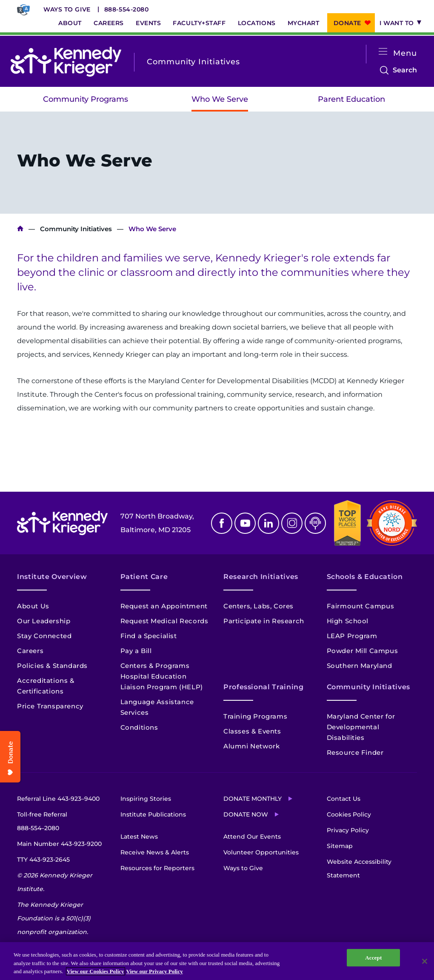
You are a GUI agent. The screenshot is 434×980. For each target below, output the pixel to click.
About (70, 23)
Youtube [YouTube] (245, 523)
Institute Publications (153, 814)
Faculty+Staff (199, 23)
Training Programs (255, 716)
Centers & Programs (155, 666)
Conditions (139, 727)
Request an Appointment (164, 606)
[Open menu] (383, 52)
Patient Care (144, 577)
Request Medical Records (164, 621)
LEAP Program (352, 636)
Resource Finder (355, 752)
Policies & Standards (52, 666)
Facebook (222, 523)
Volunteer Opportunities (261, 852)
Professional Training (263, 687)
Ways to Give (67, 9)
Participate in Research (264, 621)
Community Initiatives (76, 229)
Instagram (292, 523)
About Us (33, 606)
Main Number (59, 844)
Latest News (139, 837)
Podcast (315, 523)
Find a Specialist (149, 636)
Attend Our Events (252, 837)
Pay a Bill (136, 651)
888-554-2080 (127, 9)
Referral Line (58, 799)
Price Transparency (50, 706)
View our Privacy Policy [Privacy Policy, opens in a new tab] (155, 971)
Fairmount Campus (361, 606)
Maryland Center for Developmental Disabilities (361, 727)
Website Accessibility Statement (359, 868)
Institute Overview (52, 577)
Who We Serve (220, 99)
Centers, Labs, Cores (258, 606)
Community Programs (86, 99)
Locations (257, 23)
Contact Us (344, 799)
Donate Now (246, 814)
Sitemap (340, 846)
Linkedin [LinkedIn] (268, 523)
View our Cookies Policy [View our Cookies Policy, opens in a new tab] (96, 971)
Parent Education (351, 99)
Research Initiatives (261, 577)
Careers (109, 23)
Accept (373, 958)
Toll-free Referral (42, 823)
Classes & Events (252, 731)
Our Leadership (44, 621)
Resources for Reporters (157, 868)
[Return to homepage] (66, 62)
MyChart (304, 23)
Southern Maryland (360, 666)
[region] (217, 961)
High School (348, 621)
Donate (347, 23)
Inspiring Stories (146, 799)
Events (148, 23)
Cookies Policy (349, 814)
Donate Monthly (253, 799)
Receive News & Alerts (155, 852)
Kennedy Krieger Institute (20, 229)
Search (405, 70)
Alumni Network (251, 746)
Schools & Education (365, 577)
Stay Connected (44, 636)
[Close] (425, 961)
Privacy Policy (348, 830)
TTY (43, 860)
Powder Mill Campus (363, 651)
